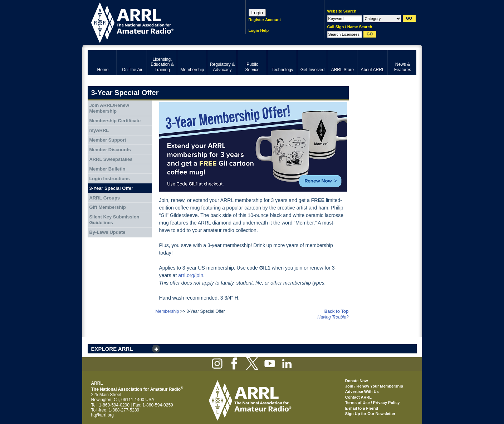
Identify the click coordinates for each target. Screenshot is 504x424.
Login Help (259, 30)
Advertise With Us (362, 391)
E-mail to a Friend (362, 408)
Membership (167, 311)
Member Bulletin (107, 169)
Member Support (107, 140)
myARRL (99, 130)
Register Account (265, 20)
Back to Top (337, 311)
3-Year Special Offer (111, 188)
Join (349, 386)
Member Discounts (110, 150)
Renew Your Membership (380, 386)
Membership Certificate (115, 121)
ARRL (157, 22)
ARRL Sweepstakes (111, 159)
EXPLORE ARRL (112, 349)
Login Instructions (109, 179)
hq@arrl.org (103, 415)
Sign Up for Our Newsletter (370, 414)
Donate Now (357, 381)
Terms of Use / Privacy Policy (373, 403)
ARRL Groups (104, 198)
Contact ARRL (358, 397)
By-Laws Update (107, 232)
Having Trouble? (333, 317)
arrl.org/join (191, 275)
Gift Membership (107, 207)
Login (257, 13)
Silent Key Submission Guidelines (114, 220)
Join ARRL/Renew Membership (109, 108)
